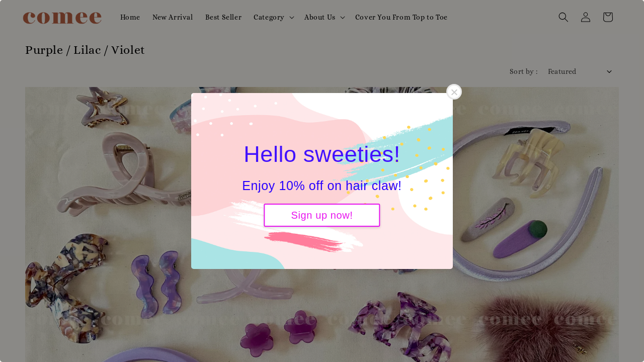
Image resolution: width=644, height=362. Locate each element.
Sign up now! (322, 215)
